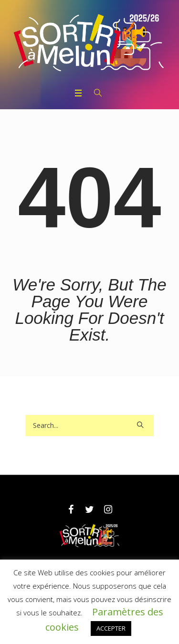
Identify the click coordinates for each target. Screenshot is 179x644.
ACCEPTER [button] (111, 628)
